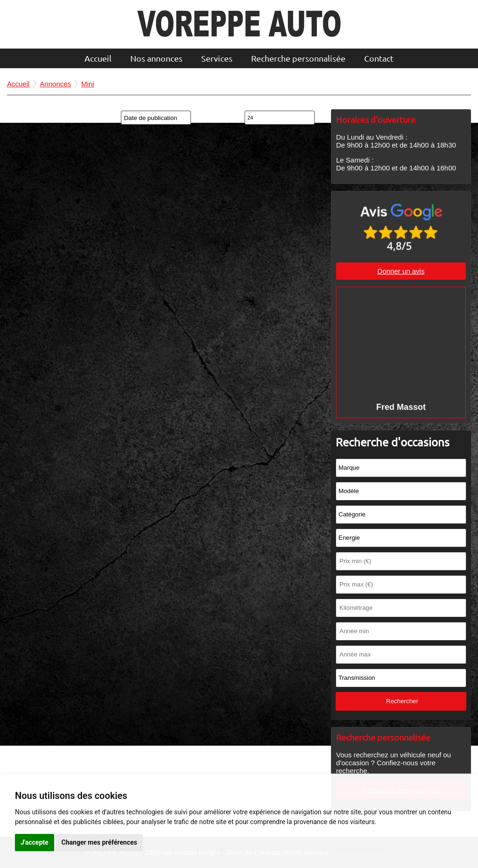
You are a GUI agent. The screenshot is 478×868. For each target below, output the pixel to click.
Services (217, 58)
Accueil (98, 58)
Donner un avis (401, 271)
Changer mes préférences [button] (99, 842)
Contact (379, 58)
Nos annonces (156, 58)
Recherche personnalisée (298, 58)
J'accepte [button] (35, 842)
